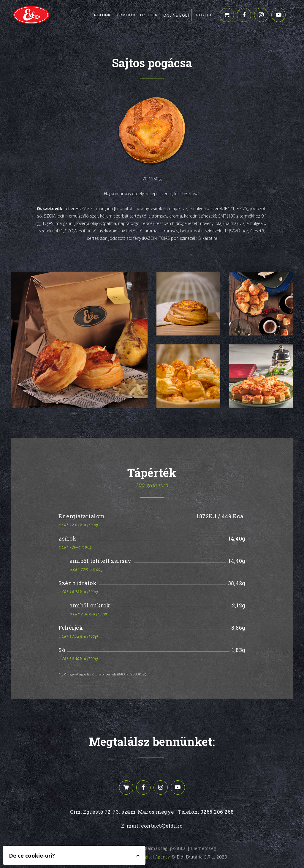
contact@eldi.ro (162, 826)
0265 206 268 (217, 812)
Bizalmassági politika (163, 848)
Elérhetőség (204, 848)
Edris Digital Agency (149, 857)
